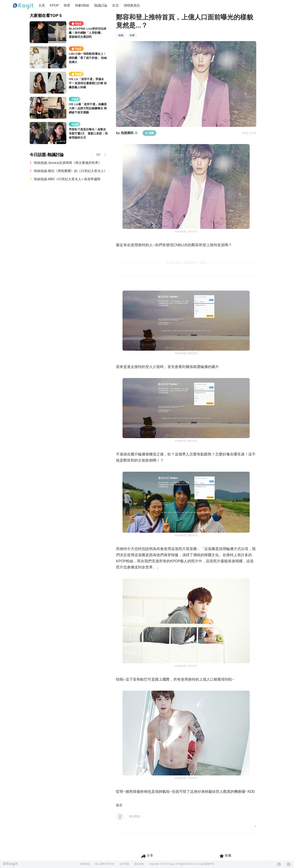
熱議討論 (101, 5)
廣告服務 (139, 864)
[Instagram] (289, 864)
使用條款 (85, 864)
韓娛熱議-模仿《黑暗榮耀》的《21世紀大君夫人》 (71, 171)
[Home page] (23, 6)
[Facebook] (279, 864)
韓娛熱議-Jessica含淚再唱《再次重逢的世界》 (68, 163)
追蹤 (149, 133)
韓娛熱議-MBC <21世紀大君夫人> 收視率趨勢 (67, 179)
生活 (115, 5)
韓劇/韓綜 (82, 5)
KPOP (54, 5)
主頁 (42, 5)
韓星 (67, 5)
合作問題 (124, 864)
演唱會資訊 (132, 5)
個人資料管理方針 (105, 864)
